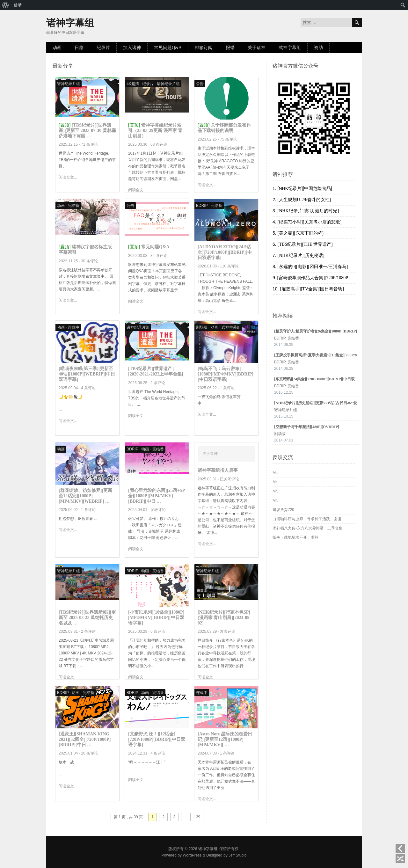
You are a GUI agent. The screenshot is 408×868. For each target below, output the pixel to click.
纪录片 (103, 48)
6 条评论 (158, 631)
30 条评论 (89, 261)
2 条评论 (158, 383)
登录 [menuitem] (18, 5)
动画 (57, 48)
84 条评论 (159, 256)
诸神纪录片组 (69, 84)
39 (198, 817)
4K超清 (133, 84)
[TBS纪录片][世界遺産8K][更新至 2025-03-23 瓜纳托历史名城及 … (87, 618)
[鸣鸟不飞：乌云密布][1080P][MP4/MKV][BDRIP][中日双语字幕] (226, 374)
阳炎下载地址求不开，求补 (295, 537)
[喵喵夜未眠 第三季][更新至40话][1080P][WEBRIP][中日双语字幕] (87, 374)
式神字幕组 (290, 48)
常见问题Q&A (168, 48)
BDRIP (202, 206)
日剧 (79, 48)
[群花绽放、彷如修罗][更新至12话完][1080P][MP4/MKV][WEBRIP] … (85, 496)
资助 (318, 48)
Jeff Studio (237, 855)
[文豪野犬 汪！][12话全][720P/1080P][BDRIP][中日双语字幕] (157, 739)
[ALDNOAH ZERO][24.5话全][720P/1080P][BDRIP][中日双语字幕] (225, 252)
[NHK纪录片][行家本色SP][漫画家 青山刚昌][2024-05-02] (224, 618)
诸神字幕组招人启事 (218, 470)
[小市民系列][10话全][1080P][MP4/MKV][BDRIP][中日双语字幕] (156, 618)
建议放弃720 (283, 510)
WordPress (192, 855)
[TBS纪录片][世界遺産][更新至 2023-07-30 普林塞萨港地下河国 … (87, 131)
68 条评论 (159, 144)
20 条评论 (89, 753)
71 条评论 (89, 144)
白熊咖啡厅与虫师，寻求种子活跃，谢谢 (307, 519)
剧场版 (202, 327)
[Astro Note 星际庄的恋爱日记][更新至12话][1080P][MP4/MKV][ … (225, 739)
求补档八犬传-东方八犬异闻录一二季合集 (308, 528)
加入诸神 (132, 48)
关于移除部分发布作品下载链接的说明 (224, 128)
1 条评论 (227, 388)
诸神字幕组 (70, 23)
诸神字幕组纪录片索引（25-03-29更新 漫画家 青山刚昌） (155, 131)
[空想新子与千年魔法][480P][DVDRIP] (307, 427)
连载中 (74, 327)
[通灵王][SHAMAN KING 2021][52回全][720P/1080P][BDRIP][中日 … (85, 739)
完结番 (74, 206)
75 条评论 (228, 139)
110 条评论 (229, 266)
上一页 (400, 849)
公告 (200, 84)
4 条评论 (88, 388)
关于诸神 (257, 48)
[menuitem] (6, 5)
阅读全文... (68, 177)
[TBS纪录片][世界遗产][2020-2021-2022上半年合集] (156, 371)
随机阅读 (400, 858)
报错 (230, 48)
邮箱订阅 (204, 48)
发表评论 (158, 510)
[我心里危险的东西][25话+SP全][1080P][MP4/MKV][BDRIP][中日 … (157, 496)
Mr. (275, 473)
